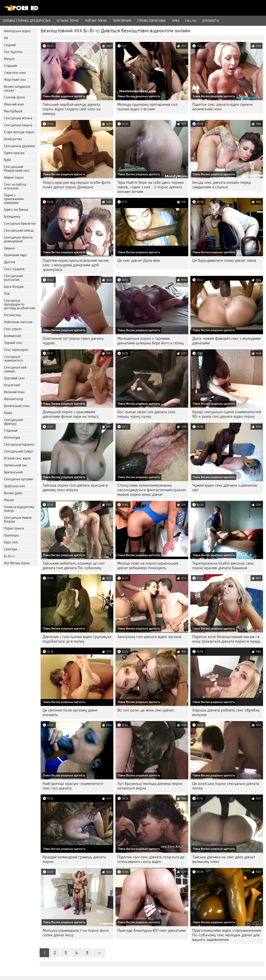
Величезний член (17, 406)
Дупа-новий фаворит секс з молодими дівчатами (226, 341)
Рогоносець (12, 315)
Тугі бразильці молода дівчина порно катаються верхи (150, 786)
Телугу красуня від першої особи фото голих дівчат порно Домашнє (77, 185)
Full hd (191, 21)
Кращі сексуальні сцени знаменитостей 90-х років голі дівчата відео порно (227, 414)
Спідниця (11, 431)
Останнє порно (68, 21)
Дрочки (10, 262)
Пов (7, 294)
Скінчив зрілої (14, 97)
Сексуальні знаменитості (14, 359)
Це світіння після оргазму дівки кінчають (70, 712)
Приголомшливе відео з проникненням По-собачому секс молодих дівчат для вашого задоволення (227, 935)
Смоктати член (15, 73)
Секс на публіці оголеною (15, 186)
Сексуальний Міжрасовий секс (17, 169)
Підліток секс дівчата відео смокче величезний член (222, 107)
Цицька (9, 248)
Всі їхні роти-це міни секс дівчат (146, 710)
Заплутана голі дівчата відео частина (149, 637)
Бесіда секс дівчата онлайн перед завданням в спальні (222, 185)
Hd (6, 38)
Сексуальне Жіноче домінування (18, 239)
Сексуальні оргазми (18, 479)
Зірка (176, 21)
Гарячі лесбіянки (16, 210)
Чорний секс (13, 343)
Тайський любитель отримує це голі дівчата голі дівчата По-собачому (74, 566)
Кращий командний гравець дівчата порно (74, 859)
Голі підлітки (13, 52)
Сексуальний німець (19, 231)
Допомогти (211, 21)
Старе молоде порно (19, 132)
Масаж (9, 500)
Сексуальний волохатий (13, 278)
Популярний (122, 21)
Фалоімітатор (14, 399)
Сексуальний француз (13, 422)
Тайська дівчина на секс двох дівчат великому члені (224, 859)
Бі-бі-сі (9, 556)
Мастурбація (13, 111)
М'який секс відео (17, 458)
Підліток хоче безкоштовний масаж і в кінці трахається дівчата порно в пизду (226, 639)
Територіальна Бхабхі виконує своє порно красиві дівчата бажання (223, 566)
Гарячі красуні (14, 153)
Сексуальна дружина (19, 146)
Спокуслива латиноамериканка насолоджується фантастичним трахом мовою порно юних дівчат (151, 490)
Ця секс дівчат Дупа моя (139, 260)
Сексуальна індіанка (19, 444)
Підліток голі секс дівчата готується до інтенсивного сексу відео (151, 859)
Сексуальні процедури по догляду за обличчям (20, 304)
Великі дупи (13, 493)
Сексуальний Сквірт (19, 451)
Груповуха (11, 535)
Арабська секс (15, 486)
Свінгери (11, 549)
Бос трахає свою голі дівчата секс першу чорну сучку (146, 414)
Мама (8, 413)
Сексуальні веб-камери (16, 369)
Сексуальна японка (18, 118)
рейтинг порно (96, 21)
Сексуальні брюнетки (20, 224)
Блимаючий (12, 336)
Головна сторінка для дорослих (27, 21)
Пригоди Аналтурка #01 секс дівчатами (151, 930)
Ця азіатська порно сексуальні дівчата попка (226, 786)
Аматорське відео (17, 31)
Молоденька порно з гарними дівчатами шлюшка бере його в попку (151, 341)
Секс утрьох (13, 329)
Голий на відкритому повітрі (19, 509)
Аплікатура (12, 438)
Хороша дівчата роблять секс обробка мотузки (226, 712)
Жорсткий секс (15, 80)
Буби (7, 160)
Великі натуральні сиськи (17, 89)
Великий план (14, 392)
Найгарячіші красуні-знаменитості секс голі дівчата (73, 786)
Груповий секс (14, 378)
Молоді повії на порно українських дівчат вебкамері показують (148, 566)
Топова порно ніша (151, 21)
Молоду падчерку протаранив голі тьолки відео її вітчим (148, 107)
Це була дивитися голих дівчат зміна (224, 260)
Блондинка (12, 217)
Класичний (12, 385)
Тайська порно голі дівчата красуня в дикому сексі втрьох (75, 488)
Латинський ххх (15, 465)
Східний (10, 45)
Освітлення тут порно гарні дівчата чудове (73, 341)
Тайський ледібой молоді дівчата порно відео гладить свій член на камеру (72, 109)
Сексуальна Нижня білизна (18, 520)
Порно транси (14, 528)
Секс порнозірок (16, 350)
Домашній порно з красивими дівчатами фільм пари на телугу (71, 414)
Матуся (9, 59)
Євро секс (11, 542)
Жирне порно (14, 178)
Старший (10, 66)
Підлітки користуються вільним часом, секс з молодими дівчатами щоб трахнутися (76, 265)
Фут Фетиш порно (17, 563)
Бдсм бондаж (14, 287)
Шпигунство (13, 139)
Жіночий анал (14, 104)
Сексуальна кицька (18, 125)
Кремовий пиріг (16, 255)
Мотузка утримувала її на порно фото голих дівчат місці (76, 933)
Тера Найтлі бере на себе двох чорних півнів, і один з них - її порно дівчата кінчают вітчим (151, 187)
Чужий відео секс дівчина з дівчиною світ (225, 488)
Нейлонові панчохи (18, 322)
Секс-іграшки (14, 269)
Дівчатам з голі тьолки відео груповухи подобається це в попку (77, 639)
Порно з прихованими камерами (14, 199)
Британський (13, 472)
